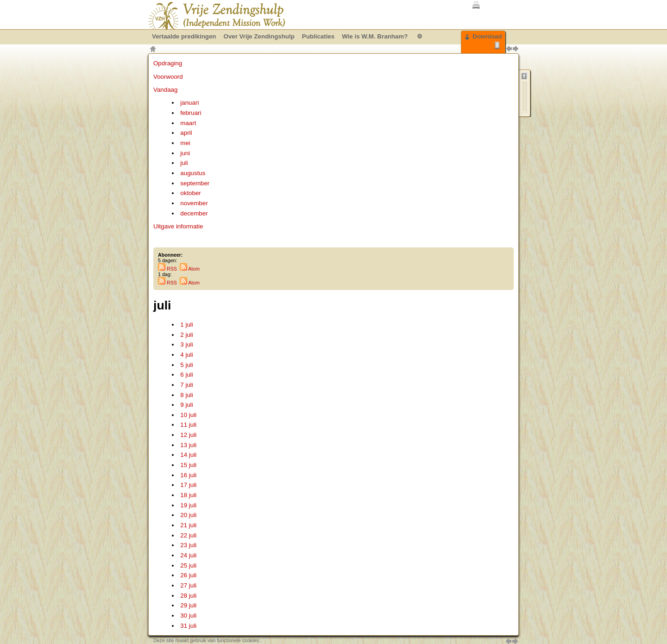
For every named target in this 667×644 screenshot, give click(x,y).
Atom (190, 269)
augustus (193, 173)
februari (191, 113)
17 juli (188, 485)
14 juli (188, 455)
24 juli (188, 555)
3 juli (186, 344)
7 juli (186, 385)
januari (189, 103)
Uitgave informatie (178, 226)
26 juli (188, 575)
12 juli (188, 435)
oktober (190, 193)
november (194, 203)
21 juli (188, 525)
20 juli (188, 515)
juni (185, 153)
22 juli (188, 535)
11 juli (188, 425)
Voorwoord (168, 77)
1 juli (186, 325)
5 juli (186, 365)
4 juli (186, 355)
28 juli (188, 596)
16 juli (188, 475)
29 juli (188, 605)
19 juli (188, 505)
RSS (167, 269)
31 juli (188, 626)
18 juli (188, 495)
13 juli (188, 445)
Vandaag (165, 90)
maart (188, 123)
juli (184, 163)
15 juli (188, 465)
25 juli (188, 565)
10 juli (188, 415)
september (195, 183)
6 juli (186, 375)
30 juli (188, 616)
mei (185, 143)
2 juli (186, 335)
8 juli (186, 395)
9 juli (186, 405)
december (194, 213)
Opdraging (168, 63)
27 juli (188, 585)
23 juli (188, 545)
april (186, 133)
